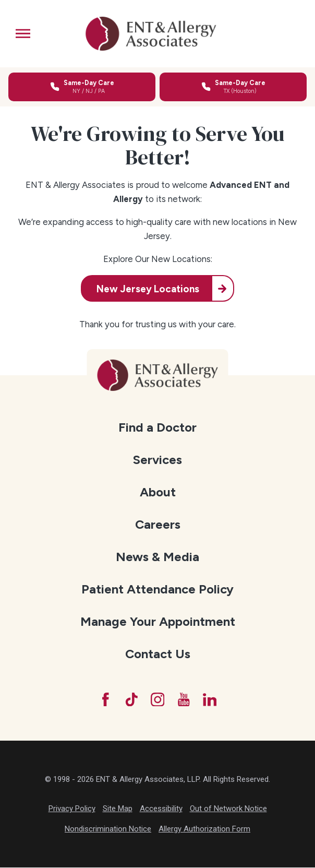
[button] (23, 33)
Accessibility (161, 810)
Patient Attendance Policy (158, 589)
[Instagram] (158, 700)
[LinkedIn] (211, 700)
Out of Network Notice (228, 810)
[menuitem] (157, 427)
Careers (158, 524)
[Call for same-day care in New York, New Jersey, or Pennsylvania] (82, 87)
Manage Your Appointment (158, 621)
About (158, 492)
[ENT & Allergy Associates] (151, 34)
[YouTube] (185, 700)
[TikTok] (130, 700)
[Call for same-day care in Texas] (233, 87)
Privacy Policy (72, 810)
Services (158, 460)
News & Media (158, 557)
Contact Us (158, 654)
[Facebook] (103, 700)
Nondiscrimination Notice (108, 830)
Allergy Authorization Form (204, 830)
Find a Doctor (158, 427)
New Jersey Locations (147, 289)
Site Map (118, 810)
